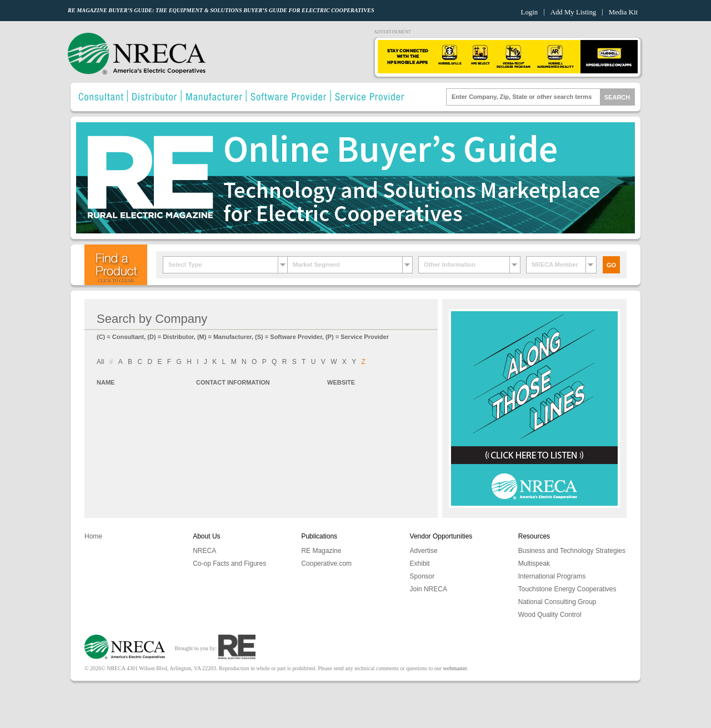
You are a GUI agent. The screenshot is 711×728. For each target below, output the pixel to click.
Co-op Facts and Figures (229, 564)
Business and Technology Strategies (572, 551)
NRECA (204, 551)
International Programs (552, 576)
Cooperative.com (326, 564)
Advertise (424, 551)
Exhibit (420, 564)
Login (530, 12)
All (100, 362)
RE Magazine (321, 551)
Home (93, 536)
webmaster (455, 668)
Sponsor (422, 576)
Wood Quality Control (550, 615)
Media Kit (623, 12)
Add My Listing (573, 12)
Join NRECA (429, 589)
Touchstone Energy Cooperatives (567, 589)
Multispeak (534, 564)
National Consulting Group (557, 602)
